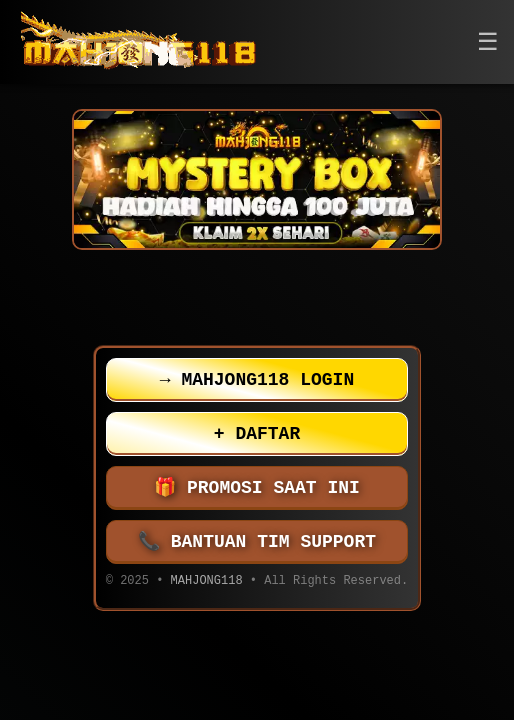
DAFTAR (257, 434)
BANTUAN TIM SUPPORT (257, 542)
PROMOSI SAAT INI (257, 488)
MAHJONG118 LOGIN (257, 380)
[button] (488, 42)
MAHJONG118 (207, 582)
